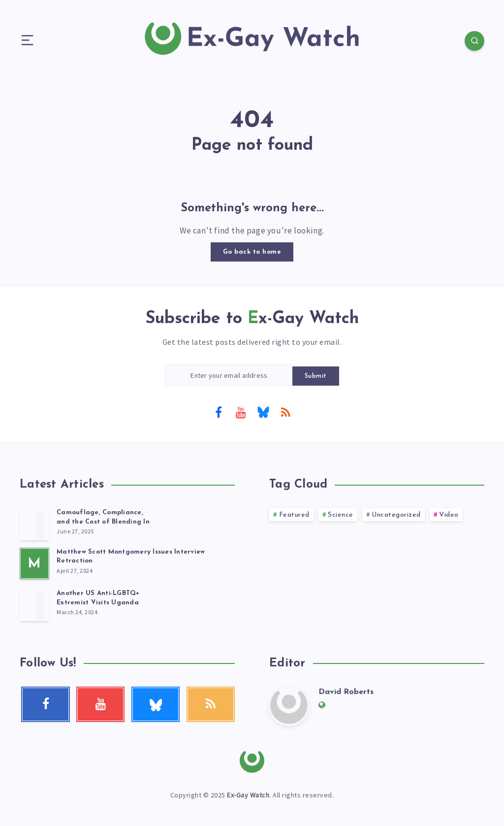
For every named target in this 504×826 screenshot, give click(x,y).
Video (449, 515)
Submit (316, 376)
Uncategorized (396, 515)
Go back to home (252, 252)
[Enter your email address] (229, 375)
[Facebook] (219, 412)
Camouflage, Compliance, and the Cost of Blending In (103, 517)
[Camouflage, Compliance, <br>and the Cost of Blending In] (34, 525)
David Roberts (346, 692)
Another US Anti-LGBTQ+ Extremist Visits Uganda (98, 598)
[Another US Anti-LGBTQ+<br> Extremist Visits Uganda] (34, 605)
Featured (294, 515)
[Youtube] (241, 412)
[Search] (474, 41)
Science (341, 515)
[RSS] (285, 412)
